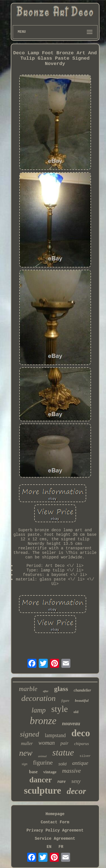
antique (80, 763)
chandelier (82, 690)
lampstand (55, 735)
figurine (43, 762)
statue (63, 752)
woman (47, 743)
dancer (41, 780)
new (26, 753)
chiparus (82, 744)
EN (49, 847)
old (76, 712)
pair (64, 743)
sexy (76, 781)
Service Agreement (55, 839)
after (46, 691)
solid (62, 764)
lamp (39, 710)
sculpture (43, 791)
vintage (50, 772)
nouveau (71, 724)
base (33, 772)
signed (30, 734)
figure (65, 701)
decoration (39, 698)
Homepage (55, 814)
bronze (43, 721)
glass (61, 689)
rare (61, 781)
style (60, 709)
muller (27, 743)
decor (76, 791)
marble (28, 689)
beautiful (82, 700)
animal (43, 756)
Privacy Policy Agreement (55, 830)
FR (61, 847)
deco (81, 733)
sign (25, 764)
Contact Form (55, 822)
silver (85, 756)
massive (72, 771)
